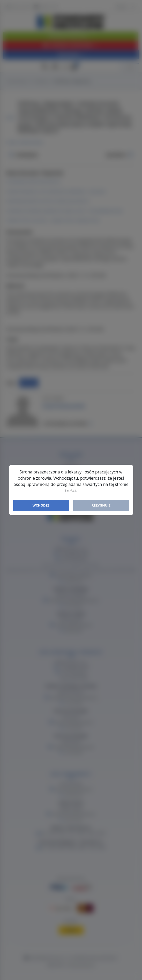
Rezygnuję (101, 505)
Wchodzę (41, 505)
